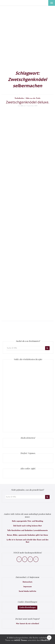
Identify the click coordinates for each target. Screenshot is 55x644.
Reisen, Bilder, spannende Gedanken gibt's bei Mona (27, 535)
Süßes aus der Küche (33, 98)
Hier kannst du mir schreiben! (27, 624)
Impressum (27, 587)
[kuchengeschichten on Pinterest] (30, 559)
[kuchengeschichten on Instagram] (25, 559)
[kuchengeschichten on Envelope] (36, 559)
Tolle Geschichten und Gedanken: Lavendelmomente (27, 531)
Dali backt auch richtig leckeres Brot (27, 526)
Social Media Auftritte (28, 591)
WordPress (46, 640)
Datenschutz (27, 582)
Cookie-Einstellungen (27, 608)
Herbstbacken (19, 98)
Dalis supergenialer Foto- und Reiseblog (28, 521)
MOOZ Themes (21, 640)
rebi (22, 106)
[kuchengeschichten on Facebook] (19, 559)
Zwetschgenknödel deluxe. (28, 102)
